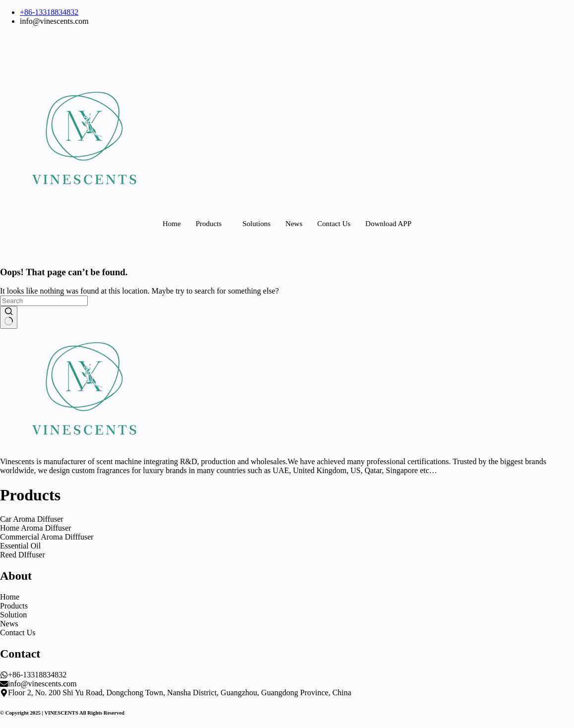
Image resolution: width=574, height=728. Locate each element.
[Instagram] (287, 74)
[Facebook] (287, 38)
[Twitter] (287, 56)
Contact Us (334, 224)
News (294, 224)
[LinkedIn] (287, 47)
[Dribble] (287, 65)
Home (172, 224)
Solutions (257, 224)
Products (209, 224)
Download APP (388, 224)
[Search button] (9, 317)
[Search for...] (44, 301)
